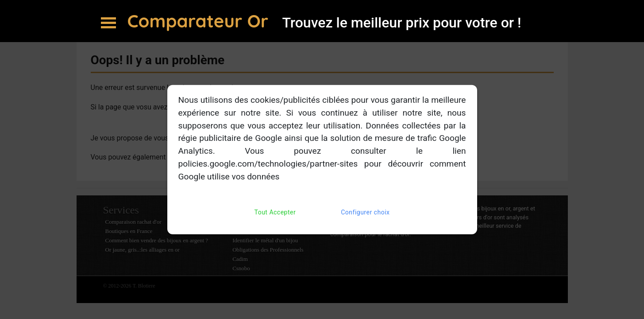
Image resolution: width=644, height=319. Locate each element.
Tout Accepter (275, 212)
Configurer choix (365, 212)
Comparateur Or (201, 21)
